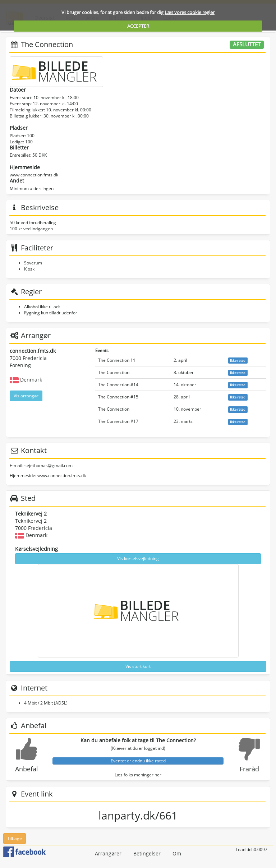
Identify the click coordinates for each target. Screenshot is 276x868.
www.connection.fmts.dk (34, 175)
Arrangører (108, 853)
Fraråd (249, 769)
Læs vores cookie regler (190, 12)
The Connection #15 (118, 397)
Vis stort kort (138, 666)
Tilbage (15, 838)
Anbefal (27, 769)
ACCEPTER (138, 26)
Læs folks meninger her (138, 775)
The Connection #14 (118, 385)
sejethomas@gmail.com (49, 465)
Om (177, 853)
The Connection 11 (117, 360)
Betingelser (147, 853)
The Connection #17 (118, 421)
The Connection (114, 372)
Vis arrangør (26, 396)
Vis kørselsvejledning (138, 558)
